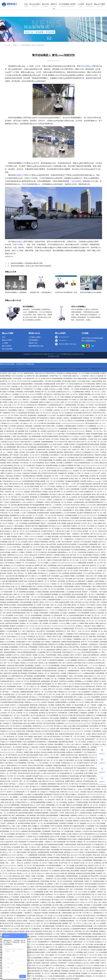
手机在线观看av (87, 587)
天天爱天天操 (18, 521)
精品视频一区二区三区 (11, 534)
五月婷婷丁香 (94, 476)
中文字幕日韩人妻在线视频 (46, 423)
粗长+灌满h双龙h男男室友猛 (65, 734)
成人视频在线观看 (86, 968)
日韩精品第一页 (8, 718)
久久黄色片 (90, 663)
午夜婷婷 (72, 444)
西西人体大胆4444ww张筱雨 (9, 558)
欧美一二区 (73, 892)
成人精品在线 (65, 929)
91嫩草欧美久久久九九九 (15, 555)
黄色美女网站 (35, 818)
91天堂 (96, 539)
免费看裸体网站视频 (27, 692)
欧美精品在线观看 (24, 823)
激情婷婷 (89, 431)
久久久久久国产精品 (14, 547)
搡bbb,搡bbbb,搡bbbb (87, 455)
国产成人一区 (23, 573)
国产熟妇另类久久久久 (26, 658)
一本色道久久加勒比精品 (36, 921)
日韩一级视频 (103, 439)
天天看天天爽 (55, 929)
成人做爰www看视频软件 (65, 463)
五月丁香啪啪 (45, 929)
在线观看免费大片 (69, 510)
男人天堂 (86, 931)
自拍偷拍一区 (78, 471)
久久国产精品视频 (41, 579)
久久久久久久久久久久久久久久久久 (93, 465)
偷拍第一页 (75, 605)
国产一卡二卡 (34, 750)
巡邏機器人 (88, 66)
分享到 (7, 256)
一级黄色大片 (49, 842)
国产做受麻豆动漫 (54, 687)
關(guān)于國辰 (100, 4)
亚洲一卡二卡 (40, 410)
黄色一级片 (25, 847)
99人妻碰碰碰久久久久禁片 (91, 452)
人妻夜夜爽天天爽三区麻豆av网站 (44, 426)
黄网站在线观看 (76, 529)
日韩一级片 (62, 663)
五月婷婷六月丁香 (98, 510)
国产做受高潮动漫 (78, 397)
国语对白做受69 (91, 579)
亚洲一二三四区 (23, 537)
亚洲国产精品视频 (85, 394)
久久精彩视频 (46, 534)
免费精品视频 (82, 563)
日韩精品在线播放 (55, 547)
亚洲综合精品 (55, 673)
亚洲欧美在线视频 (16, 742)
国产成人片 (6, 868)
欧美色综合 (20, 426)
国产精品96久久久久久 (54, 468)
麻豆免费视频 (9, 560)
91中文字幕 (52, 910)
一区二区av (34, 597)
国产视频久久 (42, 510)
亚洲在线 (96, 555)
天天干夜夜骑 (28, 471)
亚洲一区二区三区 (19, 531)
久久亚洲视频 (78, 952)
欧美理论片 (61, 515)
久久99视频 (38, 389)
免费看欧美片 (96, 655)
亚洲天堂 (77, 542)
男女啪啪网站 (60, 660)
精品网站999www (6, 826)
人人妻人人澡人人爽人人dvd (89, 410)
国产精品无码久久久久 (65, 471)
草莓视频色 (40, 502)
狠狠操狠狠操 (21, 916)
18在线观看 (60, 426)
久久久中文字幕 (73, 402)
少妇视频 (63, 673)
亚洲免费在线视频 (52, 465)
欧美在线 (78, 592)
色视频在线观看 (25, 897)
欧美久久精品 (98, 639)
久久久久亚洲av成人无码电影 (51, 721)
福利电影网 (80, 958)
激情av (64, 618)
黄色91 (94, 494)
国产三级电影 (14, 455)
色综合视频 (78, 413)
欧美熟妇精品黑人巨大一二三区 (44, 610)
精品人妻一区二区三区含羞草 (18, 542)
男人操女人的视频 (48, 779)
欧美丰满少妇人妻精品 (78, 505)
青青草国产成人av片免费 (22, 923)
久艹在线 (98, 894)
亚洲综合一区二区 (44, 673)
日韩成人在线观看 (63, 808)
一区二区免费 (75, 389)
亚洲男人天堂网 (8, 402)
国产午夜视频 (86, 500)
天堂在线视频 (5, 715)
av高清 (23, 655)
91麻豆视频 (102, 829)
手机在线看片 (26, 715)
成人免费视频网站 (43, 494)
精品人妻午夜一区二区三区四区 (31, 926)
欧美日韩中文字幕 (99, 413)
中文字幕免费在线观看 (61, 939)
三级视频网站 (77, 639)
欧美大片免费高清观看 (65, 566)
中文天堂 (84, 523)
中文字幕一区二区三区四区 (35, 515)
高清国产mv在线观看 (17, 626)
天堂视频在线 (23, 621)
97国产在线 (12, 873)
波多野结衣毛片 (56, 497)
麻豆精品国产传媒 (47, 629)
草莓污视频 (67, 605)
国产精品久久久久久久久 (49, 818)
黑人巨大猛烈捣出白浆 (33, 531)
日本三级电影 (29, 737)
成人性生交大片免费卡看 (67, 715)
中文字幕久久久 (88, 913)
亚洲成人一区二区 (23, 687)
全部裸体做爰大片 (16, 502)
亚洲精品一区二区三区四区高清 (26, 494)
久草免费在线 (9, 439)
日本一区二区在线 (86, 600)
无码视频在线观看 (46, 918)
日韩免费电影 (49, 489)
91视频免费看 (93, 544)
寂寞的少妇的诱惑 (23, 697)
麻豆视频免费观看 (12, 581)
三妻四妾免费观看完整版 (22, 397)
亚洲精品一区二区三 (76, 971)
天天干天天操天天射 (24, 381)
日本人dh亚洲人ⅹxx (29, 502)
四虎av (59, 618)
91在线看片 (84, 489)
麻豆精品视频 (48, 634)
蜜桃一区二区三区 (91, 568)
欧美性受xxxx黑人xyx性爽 (75, 492)
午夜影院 (4, 442)
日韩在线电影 (17, 379)
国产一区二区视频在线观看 (36, 894)
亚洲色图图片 (97, 939)
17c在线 (3, 581)
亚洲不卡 (45, 484)
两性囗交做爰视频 (77, 608)
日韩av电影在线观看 (16, 671)
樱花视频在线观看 (56, 923)
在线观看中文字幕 (72, 634)
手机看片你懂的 (75, 729)
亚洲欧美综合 (69, 539)
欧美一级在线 (39, 663)
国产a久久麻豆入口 (32, 576)
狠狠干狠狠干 (38, 737)
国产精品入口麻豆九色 (57, 494)
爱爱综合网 (34, 705)
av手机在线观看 (101, 787)
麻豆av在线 (101, 494)
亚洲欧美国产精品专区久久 (42, 829)
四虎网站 (97, 960)
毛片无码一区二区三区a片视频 (39, 966)
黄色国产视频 (65, 871)
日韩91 (72, 655)
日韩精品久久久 (56, 847)
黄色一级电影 (26, 876)
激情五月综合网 (97, 734)
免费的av (7, 650)
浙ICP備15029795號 (54, 356)
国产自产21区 (30, 976)
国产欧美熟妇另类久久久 (94, 423)
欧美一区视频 (44, 821)
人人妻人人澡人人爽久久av (73, 744)
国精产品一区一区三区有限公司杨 (37, 547)
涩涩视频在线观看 (75, 721)
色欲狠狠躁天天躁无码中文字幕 (30, 729)
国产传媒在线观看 (80, 768)
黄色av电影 (67, 608)
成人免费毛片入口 (49, 947)
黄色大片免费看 (50, 463)
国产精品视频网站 (99, 818)
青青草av (20, 873)
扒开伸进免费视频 (44, 497)
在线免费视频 (13, 647)
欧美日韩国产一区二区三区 (94, 415)
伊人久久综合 (96, 394)
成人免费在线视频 (17, 529)
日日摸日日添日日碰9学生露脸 (63, 658)
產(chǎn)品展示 (35, 4)
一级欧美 (49, 637)
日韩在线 (104, 697)
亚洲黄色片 (18, 476)
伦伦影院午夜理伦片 (48, 531)
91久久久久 (43, 758)
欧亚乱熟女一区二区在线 (15, 737)
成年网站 (22, 452)
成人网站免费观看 (75, 750)
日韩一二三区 (59, 476)
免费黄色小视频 (29, 521)
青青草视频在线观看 (19, 613)
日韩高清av (103, 589)
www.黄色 (23, 887)
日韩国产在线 (32, 639)
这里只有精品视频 (65, 537)
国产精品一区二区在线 (99, 710)
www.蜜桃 (100, 815)
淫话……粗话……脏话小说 (14, 863)
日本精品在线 (48, 587)
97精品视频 (29, 426)
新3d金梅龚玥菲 (83, 689)
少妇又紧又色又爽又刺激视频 (70, 455)
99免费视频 (6, 508)
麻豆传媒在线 (11, 668)
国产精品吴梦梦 (94, 876)
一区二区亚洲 (41, 571)
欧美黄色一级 (18, 900)
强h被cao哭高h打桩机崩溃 (34, 931)
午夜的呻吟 (36, 718)
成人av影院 (97, 468)
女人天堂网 (33, 510)
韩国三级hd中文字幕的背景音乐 (46, 373)
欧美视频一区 (77, 758)
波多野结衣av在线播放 (21, 439)
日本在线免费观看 (57, 697)
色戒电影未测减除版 (11, 621)
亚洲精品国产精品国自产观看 (61, 534)
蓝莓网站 (69, 494)
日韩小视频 (54, 776)
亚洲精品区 (4, 850)
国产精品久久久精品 (82, 602)
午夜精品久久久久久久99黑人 (10, 423)
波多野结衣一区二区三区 (8, 381)
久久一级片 (22, 631)
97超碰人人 (75, 623)
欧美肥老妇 (94, 908)
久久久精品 (59, 868)
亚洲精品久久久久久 (41, 521)
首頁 (26, 4)
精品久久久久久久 (13, 568)
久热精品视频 (42, 771)
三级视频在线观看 (100, 700)
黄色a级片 (88, 626)
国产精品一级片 (95, 602)
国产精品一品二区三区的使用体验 (61, 881)
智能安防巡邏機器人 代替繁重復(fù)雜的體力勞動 (27, 263)
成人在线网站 (35, 544)
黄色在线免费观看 (21, 879)
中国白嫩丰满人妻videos (63, 926)
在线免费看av (83, 439)
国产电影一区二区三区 (90, 531)
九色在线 (70, 894)
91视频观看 (83, 713)
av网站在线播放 (19, 526)
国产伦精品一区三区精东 (86, 405)
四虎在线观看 (58, 587)
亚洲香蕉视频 (63, 429)
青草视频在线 (89, 694)
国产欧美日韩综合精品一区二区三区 (26, 460)
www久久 (63, 623)
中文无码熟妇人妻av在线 (74, 458)
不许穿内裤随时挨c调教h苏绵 (75, 434)
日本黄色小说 (32, 621)
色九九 (39, 721)
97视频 (50, 863)
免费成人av (7, 897)
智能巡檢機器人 (77, 181)
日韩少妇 (89, 939)
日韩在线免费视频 (26, 602)
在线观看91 (9, 655)
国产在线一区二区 (76, 555)
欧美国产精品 (28, 444)
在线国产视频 (44, 710)
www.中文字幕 (91, 505)
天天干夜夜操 (91, 605)
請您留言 (102, 780)
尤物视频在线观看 (73, 671)
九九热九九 (33, 847)
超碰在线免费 (37, 684)
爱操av (56, 489)
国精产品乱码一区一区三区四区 (84, 942)
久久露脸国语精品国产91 (56, 405)
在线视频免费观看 (40, 676)
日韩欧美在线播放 (62, 400)
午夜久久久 (91, 584)
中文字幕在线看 (86, 542)
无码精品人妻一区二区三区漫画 (45, 392)
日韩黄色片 (49, 608)
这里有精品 (17, 779)
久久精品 (26, 787)
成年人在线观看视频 (73, 489)
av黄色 (92, 376)
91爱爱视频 (52, 400)
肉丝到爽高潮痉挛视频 (93, 502)
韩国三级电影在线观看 (62, 602)
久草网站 (6, 608)
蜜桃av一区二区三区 (96, 529)
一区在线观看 (49, 876)
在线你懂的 (96, 500)
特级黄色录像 (60, 781)
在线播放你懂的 (79, 502)
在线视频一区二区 (62, 486)
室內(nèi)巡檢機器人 (79, 307)
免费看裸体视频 (69, 887)
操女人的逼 (8, 405)
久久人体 (100, 426)
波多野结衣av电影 (96, 389)
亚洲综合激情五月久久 (78, 460)
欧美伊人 (14, 705)
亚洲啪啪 (68, 373)
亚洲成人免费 (64, 439)
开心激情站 (81, 668)
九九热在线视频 (93, 379)
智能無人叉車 (33, 343)
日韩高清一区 (32, 539)
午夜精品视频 (38, 384)
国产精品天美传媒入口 (68, 789)
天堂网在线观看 (78, 881)
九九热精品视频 (84, 486)
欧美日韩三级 (10, 802)
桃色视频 (68, 644)
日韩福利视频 (34, 402)
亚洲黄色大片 (43, 950)
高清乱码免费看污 (82, 597)
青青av (96, 521)
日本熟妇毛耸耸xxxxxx (23, 802)
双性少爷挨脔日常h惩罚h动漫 (48, 473)
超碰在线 (63, 431)
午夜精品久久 (7, 723)
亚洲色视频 (45, 592)
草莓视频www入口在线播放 (84, 681)
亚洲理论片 (11, 689)
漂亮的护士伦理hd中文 (53, 558)
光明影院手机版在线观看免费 (71, 642)
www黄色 (17, 892)
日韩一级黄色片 (69, 386)
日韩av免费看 (98, 523)
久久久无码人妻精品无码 (99, 463)
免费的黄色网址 (29, 373)
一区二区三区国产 (11, 773)
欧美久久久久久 (84, 815)
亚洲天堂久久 (82, 660)
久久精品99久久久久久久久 (83, 539)
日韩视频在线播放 (71, 405)
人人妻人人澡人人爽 (89, 923)
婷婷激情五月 (72, 934)
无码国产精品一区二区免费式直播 (61, 376)
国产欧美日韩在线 (24, 773)
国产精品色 (55, 681)
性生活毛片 (93, 407)
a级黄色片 (34, 937)
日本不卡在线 (34, 468)
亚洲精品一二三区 (70, 958)
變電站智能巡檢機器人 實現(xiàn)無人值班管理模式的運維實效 (31, 266)
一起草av (80, 789)
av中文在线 (66, 505)
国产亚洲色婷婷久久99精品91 (46, 418)
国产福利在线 (95, 618)
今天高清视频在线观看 (64, 910)
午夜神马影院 (43, 839)
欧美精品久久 (79, 700)
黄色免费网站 (13, 410)
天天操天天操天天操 (78, 589)
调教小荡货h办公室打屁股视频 (27, 447)
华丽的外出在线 (5, 881)
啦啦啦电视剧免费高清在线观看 (82, 926)
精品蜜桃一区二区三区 (21, 510)
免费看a (64, 834)
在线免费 (28, 776)
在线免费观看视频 (89, 458)
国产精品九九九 (64, 968)
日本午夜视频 (84, 407)
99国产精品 (57, 394)
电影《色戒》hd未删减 (20, 826)
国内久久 (3, 547)
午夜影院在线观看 (70, 845)
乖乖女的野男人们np (86, 571)
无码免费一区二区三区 (45, 421)
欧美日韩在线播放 (91, 884)
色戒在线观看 (52, 523)
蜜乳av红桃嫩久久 (59, 634)
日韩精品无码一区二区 (69, 763)
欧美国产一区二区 (18, 450)
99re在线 (5, 407)
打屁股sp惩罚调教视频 (31, 710)
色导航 (43, 379)
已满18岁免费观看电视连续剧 (26, 652)
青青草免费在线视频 (46, 460)
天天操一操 (57, 863)
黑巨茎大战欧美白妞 (76, 384)
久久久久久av (91, 823)
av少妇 (24, 910)
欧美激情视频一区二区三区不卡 (35, 407)
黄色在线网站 (75, 871)
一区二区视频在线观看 (93, 737)
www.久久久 (37, 702)
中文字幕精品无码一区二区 (32, 379)
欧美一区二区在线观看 (78, 858)
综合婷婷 (28, 566)
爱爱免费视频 (97, 934)
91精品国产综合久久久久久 (41, 776)
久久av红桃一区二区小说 (48, 589)
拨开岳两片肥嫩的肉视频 (40, 526)
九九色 (82, 436)
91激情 (49, 560)
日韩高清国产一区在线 (57, 813)
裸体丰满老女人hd (90, 676)
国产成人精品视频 (57, 647)
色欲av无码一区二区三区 (70, 394)
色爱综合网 (97, 484)
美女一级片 (27, 718)
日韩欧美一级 (24, 571)
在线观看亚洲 (53, 521)
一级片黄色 (48, 381)
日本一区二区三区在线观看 (55, 481)
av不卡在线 (30, 663)
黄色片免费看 (57, 381)
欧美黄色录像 (66, 547)
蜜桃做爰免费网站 (27, 384)
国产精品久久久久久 (23, 429)
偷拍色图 (7, 529)
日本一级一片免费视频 (58, 679)
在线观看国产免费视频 (51, 594)
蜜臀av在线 (37, 979)
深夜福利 (27, 492)
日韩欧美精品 (78, 610)
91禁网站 (72, 939)
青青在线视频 (32, 508)
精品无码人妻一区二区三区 (14, 492)
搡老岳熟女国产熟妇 (18, 500)
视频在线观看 (65, 858)
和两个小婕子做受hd (7, 763)
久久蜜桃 (45, 389)
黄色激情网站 (28, 726)
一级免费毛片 (76, 534)
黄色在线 (32, 439)
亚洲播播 (33, 571)
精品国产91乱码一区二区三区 (84, 863)
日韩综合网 (103, 644)
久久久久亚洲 (52, 889)
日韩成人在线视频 (99, 397)
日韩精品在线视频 (82, 802)
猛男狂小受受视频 (13, 463)
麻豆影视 (85, 529)
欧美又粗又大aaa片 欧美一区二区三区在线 (38, 434)
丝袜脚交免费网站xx (57, 513)
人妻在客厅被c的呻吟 (33, 902)
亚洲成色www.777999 (94, 742)
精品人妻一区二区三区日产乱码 (75, 829)
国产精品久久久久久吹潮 (90, 721)
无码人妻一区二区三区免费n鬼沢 (63, 413)
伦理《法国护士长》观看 (76, 450)
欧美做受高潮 (85, 389)
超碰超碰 (83, 823)
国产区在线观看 (83, 497)
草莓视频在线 (88, 513)
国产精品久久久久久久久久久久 (48, 429)
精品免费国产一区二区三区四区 (83, 945)
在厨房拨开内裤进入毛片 (71, 902)
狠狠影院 (10, 465)
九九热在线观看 (83, 544)
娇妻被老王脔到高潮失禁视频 (31, 831)
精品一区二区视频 (57, 597)
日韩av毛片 (23, 415)
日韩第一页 (88, 881)
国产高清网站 (85, 534)
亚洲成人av (80, 626)
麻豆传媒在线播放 (11, 744)
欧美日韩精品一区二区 (78, 779)
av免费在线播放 (54, 613)
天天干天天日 (79, 629)
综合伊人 (43, 468)
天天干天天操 (99, 621)
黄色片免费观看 (12, 421)
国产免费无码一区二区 (42, 581)
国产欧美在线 (7, 450)
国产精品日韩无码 (7, 571)
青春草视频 (45, 455)
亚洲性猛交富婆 (101, 584)
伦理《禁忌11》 (72, 631)
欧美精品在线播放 (54, 858)
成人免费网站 (58, 460)
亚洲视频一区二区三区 (20, 394)
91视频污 (22, 552)
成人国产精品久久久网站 (38, 600)
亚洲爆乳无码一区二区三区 (93, 492)
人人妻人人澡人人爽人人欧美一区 (29, 386)
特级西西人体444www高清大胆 (93, 758)
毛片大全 (99, 534)
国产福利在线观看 (39, 866)
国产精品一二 (7, 692)
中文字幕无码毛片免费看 (35, 842)
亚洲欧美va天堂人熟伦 (48, 902)
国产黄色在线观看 (34, 486)
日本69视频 (4, 647)
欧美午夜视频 (52, 471)
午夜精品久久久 (44, 568)
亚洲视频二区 (72, 473)
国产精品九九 (49, 394)
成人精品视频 (27, 679)
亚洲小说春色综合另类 (20, 539)
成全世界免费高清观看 (57, 592)
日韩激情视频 (102, 568)
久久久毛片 (15, 508)
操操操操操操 (51, 650)
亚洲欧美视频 (45, 881)
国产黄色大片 (85, 950)
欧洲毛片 (92, 623)
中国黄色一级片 (12, 573)
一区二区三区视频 (43, 563)
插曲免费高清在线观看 (66, 742)
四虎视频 (88, 510)
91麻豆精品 (9, 476)
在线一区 (26, 900)
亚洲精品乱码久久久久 (64, 392)
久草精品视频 (34, 713)
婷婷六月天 (52, 689)
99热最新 (73, 837)
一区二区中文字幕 (26, 479)
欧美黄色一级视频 (32, 655)
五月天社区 (103, 910)
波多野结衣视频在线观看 (50, 436)
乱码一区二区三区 (84, 631)
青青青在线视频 (15, 389)
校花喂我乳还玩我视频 (27, 592)
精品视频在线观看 (77, 418)
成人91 (90, 523)
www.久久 (3, 415)
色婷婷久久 (4, 410)
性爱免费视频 (32, 673)
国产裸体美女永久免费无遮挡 (76, 581)
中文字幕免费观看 (70, 597)
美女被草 (80, 513)
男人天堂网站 (42, 431)
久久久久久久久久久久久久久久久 (74, 423)
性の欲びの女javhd (13, 442)
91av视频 (48, 537)
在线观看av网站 (60, 705)
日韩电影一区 (51, 855)
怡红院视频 (61, 589)
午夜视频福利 (42, 405)
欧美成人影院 (55, 729)
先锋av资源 (37, 658)
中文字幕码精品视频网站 (54, 866)
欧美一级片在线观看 (38, 960)
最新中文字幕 (52, 518)
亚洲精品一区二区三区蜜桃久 (93, 418)
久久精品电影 (100, 613)
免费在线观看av (21, 815)
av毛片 (16, 800)
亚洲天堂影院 (46, 908)
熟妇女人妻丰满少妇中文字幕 (14, 484)
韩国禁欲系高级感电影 (14, 544)
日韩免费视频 (33, 647)
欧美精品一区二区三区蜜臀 (81, 373)
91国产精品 (39, 887)
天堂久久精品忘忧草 (14, 384)
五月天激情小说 (25, 845)
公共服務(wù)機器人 (35, 337)
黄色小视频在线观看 (80, 379)
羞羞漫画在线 (29, 973)
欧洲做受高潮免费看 (70, 710)
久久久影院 (53, 444)
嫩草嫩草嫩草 (44, 376)
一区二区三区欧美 (13, 415)
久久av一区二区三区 (19, 405)
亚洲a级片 (23, 568)
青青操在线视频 (29, 484)
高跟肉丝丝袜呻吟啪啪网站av (51, 787)
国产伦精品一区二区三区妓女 (48, 708)
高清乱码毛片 (83, 794)
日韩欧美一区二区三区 (49, 618)
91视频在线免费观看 (60, 766)
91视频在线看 (56, 642)
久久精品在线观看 (37, 397)
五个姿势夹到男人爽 (94, 768)
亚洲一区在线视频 (31, 431)
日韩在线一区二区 (22, 713)
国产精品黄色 (32, 852)
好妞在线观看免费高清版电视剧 (34, 668)
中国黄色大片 (58, 608)
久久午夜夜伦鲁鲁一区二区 (10, 592)
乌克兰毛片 (36, 689)
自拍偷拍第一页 (49, 476)
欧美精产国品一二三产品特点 (73, 916)
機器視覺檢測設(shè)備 (36, 346)
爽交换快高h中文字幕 (22, 600)
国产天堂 (20, 668)
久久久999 (87, 697)
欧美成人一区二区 (91, 897)
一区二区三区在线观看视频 (33, 615)
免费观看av (85, 644)
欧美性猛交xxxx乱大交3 (96, 489)
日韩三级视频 (101, 823)
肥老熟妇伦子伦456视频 (56, 644)
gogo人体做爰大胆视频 (67, 576)
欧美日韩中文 (67, 810)
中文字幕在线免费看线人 (79, 550)
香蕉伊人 (34, 429)
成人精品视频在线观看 (51, 823)
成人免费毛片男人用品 (32, 376)
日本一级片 (41, 955)
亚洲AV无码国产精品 (63, 855)
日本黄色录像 (82, 552)
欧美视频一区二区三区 (77, 702)
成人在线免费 (30, 450)
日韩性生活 (54, 963)
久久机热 (39, 439)
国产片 (50, 658)
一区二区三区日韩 (50, 515)
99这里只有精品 (5, 587)
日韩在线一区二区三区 (8, 713)
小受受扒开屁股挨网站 (41, 542)
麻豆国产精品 (32, 771)
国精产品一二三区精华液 (81, 376)
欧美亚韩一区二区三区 (10, 708)
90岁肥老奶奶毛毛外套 (20, 458)
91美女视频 (69, 579)
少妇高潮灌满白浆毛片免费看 (73, 905)
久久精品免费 (99, 376)
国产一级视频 (61, 755)
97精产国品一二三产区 (69, 484)
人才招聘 (81, 4)
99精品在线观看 (97, 381)
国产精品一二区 (38, 489)
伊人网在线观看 (86, 494)
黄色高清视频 (79, 705)
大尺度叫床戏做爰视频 (20, 589)
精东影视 (77, 523)
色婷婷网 (83, 481)
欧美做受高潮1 (42, 742)
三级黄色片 (78, 831)
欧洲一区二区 (16, 587)
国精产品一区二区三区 (91, 805)
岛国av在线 (96, 855)
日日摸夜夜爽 (46, 831)
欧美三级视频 (62, 523)
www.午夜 (78, 500)
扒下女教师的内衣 (27, 389)
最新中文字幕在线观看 (91, 558)
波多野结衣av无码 (57, 386)
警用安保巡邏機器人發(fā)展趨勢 (91, 292)
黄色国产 (85, 592)
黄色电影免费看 (80, 868)
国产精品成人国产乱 (99, 723)
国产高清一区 (11, 916)
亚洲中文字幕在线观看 (28, 768)
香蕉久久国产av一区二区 (51, 397)
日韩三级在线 (74, 968)
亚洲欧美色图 (74, 410)
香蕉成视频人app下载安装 (75, 666)
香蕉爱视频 (34, 497)
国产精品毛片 (53, 713)
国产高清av (8, 847)
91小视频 (38, 592)
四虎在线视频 (69, 697)
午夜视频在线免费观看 (72, 481)
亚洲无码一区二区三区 (54, 510)
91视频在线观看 (66, 558)
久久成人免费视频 (71, 660)
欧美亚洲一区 (18, 471)
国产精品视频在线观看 (90, 937)
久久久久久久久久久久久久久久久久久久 (38, 626)
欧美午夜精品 (65, 729)
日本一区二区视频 (57, 407)
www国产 (18, 597)
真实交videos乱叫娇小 (16, 407)
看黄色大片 (97, 681)
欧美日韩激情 (94, 597)
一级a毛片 (83, 671)
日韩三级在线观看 (20, 842)
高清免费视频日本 (41, 518)
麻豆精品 (4, 700)
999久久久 (54, 458)
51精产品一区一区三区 (84, 837)
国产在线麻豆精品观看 (85, 484)
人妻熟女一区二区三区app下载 (74, 739)
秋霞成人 (11, 523)
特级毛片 (44, 910)
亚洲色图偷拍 (10, 600)
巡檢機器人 (19, 175)
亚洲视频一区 (64, 750)
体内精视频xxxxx (41, 976)
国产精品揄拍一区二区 (40, 550)
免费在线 (80, 845)
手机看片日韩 (93, 439)
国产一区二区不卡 (75, 923)
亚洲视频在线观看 (50, 384)
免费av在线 (86, 566)
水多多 (51, 492)
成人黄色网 (38, 779)
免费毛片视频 (32, 573)
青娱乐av (70, 421)
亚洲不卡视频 (95, 386)
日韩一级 (34, 421)
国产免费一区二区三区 (92, 615)
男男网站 (59, 768)
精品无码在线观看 (78, 594)
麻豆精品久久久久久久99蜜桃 (74, 852)
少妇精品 (63, 666)
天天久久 (8, 639)
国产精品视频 (88, 468)
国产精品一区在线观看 (58, 581)
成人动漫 (4, 465)
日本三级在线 (102, 579)
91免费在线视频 (69, 587)
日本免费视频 (45, 826)
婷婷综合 (80, 781)
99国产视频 (26, 597)
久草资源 (29, 837)
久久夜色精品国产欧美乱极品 (26, 413)
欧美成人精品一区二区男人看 (79, 479)
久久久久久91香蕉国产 (36, 394)
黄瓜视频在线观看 (13, 579)
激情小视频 (56, 789)
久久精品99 (53, 563)
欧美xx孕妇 (73, 918)
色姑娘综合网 (64, 479)
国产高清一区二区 (15, 910)
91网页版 (66, 389)
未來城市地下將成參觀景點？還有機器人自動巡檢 (66, 292)
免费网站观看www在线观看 (32, 671)
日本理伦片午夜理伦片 (46, 555)
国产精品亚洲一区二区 (59, 502)
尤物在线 (14, 386)
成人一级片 (17, 660)
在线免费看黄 (96, 697)
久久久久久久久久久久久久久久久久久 (18, 839)
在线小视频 (84, 400)
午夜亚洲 (51, 579)
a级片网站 (87, 905)
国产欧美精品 (10, 563)
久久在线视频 (70, 592)
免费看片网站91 (69, 452)
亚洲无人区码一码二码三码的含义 (11, 726)
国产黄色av (9, 471)
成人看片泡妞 (69, 700)
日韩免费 (10, 771)
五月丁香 (35, 479)
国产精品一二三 (24, 468)
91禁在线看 (46, 615)
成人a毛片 (4, 789)
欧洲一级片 (99, 458)
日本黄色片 (4, 373)
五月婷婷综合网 (57, 560)
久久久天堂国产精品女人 (55, 508)
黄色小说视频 (53, 550)
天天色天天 (94, 658)
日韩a (79, 908)
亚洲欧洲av (23, 508)
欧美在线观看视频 (82, 726)
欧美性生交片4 (88, 413)
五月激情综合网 (9, 431)
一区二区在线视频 (21, 523)
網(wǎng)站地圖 (7, 349)
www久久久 (77, 566)
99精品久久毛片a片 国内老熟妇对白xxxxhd (86, 834)
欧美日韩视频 (79, 879)
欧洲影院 (3, 666)
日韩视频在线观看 (24, 421)
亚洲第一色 (18, 787)
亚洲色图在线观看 (97, 434)
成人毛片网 (22, 755)
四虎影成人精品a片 (86, 518)
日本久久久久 (17, 400)
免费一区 (64, 402)
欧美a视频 (55, 537)
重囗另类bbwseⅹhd (58, 900)
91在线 (48, 407)
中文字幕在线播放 (89, 384)
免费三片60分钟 (89, 952)
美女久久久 (41, 873)
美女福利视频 (95, 373)
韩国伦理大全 (11, 871)
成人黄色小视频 (14, 479)
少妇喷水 (50, 500)
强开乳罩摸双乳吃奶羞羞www (91, 652)
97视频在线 (61, 889)
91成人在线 (9, 510)
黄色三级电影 (76, 547)
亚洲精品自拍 (30, 500)
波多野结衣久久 (61, 631)
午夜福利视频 (86, 386)
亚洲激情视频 (32, 513)
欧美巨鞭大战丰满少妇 (8, 644)
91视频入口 (61, 458)
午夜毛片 (78, 452)
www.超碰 (44, 689)
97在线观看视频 (79, 421)
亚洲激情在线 (97, 600)
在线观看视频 (52, 566)
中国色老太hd (45, 718)
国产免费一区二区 (60, 492)
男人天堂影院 (45, 386)
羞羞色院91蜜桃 (64, 621)
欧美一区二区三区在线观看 (90, 642)
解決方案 (46, 4)
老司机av (83, 605)
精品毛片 (102, 539)
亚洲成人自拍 (65, 555)
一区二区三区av (98, 431)
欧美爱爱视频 (90, 421)
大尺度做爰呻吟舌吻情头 (78, 929)
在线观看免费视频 (47, 442)
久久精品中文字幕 (36, 734)
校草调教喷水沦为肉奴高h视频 (69, 776)
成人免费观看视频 (35, 436)
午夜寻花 (58, 531)
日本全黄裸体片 (54, 455)
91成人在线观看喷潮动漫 (82, 463)
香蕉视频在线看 (35, 681)
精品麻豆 (60, 418)
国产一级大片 (55, 447)
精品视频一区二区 (97, 631)
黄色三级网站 (31, 452)
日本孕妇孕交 (54, 568)
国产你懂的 (37, 963)
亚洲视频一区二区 (94, 713)
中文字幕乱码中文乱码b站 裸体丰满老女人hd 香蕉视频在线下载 (84, 797)
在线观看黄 (26, 544)
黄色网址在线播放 (86, 813)
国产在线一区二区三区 (51, 760)
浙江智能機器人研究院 (67, 4)
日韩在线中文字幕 (86, 647)
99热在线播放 (51, 631)
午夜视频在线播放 (70, 426)
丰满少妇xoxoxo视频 (56, 389)
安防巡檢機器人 (34, 340)
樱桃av (68, 623)
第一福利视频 (42, 687)
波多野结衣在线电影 (100, 813)
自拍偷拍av (58, 629)
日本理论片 (79, 655)
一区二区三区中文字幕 (19, 639)
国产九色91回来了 (79, 579)
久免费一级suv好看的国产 (20, 436)
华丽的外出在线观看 (29, 418)
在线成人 (67, 418)
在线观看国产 (79, 752)
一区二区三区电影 (81, 921)
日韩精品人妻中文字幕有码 (16, 931)
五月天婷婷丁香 (67, 737)
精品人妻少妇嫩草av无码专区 (33, 723)
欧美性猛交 (102, 679)
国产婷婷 (77, 465)
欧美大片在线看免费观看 (55, 379)
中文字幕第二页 (74, 400)
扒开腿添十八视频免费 (93, 436)
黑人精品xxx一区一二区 (29, 423)
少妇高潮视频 (80, 576)
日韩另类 (74, 689)
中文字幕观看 (9, 486)
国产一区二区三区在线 (71, 407)
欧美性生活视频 (22, 921)
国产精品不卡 (34, 758)
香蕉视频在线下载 (55, 913)
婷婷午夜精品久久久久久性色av (69, 436)
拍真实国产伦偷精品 (87, 871)
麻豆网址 (77, 386)
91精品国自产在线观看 (30, 473)
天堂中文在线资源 (17, 376)
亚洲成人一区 (43, 800)
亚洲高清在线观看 (52, 747)
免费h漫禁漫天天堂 (88, 894)
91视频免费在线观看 (54, 600)
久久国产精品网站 (70, 513)
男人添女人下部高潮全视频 (47, 655)
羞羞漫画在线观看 (76, 573)
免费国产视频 (84, 476)
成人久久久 (15, 868)
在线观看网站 (5, 913)
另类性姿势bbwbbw (51, 960)
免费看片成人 (41, 768)
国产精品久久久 (43, 573)
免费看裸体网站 (77, 937)
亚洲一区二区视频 (32, 613)
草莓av (73, 602)
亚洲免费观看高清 (65, 937)
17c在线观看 (74, 439)
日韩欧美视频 (100, 594)
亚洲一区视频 (86, 679)
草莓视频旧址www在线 (17, 515)
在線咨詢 (102, 761)
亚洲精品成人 (94, 644)
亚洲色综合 (98, 863)
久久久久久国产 (96, 473)
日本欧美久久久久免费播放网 (87, 426)
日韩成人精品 (39, 939)
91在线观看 (68, 821)
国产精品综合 (80, 884)
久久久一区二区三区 (60, 421)
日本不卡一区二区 (101, 421)
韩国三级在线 (94, 486)
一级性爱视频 (102, 407)
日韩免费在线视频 (44, 808)
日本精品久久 (62, 671)
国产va (77, 813)
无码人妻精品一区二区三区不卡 (30, 455)
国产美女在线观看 (7, 521)
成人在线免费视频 (65, 594)
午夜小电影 (46, 605)
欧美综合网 (87, 845)
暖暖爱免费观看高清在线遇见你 (93, 808)
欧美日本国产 (73, 486)
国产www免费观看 (34, 442)
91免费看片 (43, 400)
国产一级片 (102, 544)
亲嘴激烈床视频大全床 (29, 587)
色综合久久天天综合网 (82, 658)
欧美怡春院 (47, 887)
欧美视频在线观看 (53, 758)
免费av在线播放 (12, 537)
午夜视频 (21, 739)
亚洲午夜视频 (89, 773)
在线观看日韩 (62, 473)
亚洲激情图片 (63, 973)
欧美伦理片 (52, 800)
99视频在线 (6, 413)
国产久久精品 (78, 697)
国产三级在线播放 (35, 642)
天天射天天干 (17, 684)
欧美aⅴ (31, 542)
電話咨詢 (102, 770)
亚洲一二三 (88, 397)
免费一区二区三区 (79, 415)
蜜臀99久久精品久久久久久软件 (50, 402)
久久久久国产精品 (59, 434)
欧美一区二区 (98, 513)
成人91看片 (83, 402)
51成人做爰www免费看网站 (28, 800)
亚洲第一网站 (49, 892)
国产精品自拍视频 (42, 452)
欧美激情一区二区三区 (21, 629)
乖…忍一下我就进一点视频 (10, 452)
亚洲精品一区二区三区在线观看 (57, 802)
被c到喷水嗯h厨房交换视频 (20, 505)
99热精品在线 (13, 739)
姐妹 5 (30, 829)
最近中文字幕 (55, 837)
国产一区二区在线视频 (61, 918)
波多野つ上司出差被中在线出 (81, 381)
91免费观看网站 (34, 589)
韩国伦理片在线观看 (11, 673)
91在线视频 (11, 392)
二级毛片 (53, 808)
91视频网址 (90, 581)
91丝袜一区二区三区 (22, 681)
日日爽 (69, 834)
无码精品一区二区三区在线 (95, 976)
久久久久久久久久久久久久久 (22, 489)
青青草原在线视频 (59, 752)
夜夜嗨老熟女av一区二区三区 (67, 552)
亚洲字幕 (99, 687)
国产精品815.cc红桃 (78, 810)
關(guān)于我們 (7, 340)
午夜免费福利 (97, 731)
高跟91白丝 (72, 442)
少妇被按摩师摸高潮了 (29, 660)
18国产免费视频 (66, 397)
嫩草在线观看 (20, 666)
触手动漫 (16, 571)
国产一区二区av (90, 594)
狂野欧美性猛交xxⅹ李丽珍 (39, 492)
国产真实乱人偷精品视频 (94, 858)
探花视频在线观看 (43, 513)
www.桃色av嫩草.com (92, 589)
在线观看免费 (42, 415)
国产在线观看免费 (60, 842)
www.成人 (99, 481)
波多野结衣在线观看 (12, 623)
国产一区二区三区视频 (11, 663)
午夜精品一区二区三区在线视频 (61, 584)
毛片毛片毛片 (41, 637)
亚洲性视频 (91, 660)
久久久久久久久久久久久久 (76, 431)
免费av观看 (67, 526)
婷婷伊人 (74, 908)
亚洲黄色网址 (32, 415)
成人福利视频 (20, 431)
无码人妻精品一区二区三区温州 (57, 450)
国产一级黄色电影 (44, 847)
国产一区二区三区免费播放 (29, 781)
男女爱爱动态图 (89, 781)
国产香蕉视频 (23, 673)
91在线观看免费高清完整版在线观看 (88, 444)
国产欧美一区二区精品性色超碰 (34, 529)
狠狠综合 (90, 521)
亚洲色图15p (61, 373)
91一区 (27, 792)
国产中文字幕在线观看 (54, 652)
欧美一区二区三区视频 (52, 529)
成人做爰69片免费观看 (65, 415)
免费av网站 (86, 618)
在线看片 (60, 444)
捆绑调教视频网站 (28, 518)
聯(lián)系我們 (7, 346)
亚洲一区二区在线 (83, 473)
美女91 (6, 784)
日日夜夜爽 (70, 897)
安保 (82, 66)
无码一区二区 (66, 694)
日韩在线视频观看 (28, 779)
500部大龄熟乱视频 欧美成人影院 (38, 700)
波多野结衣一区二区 (52, 894)
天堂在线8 (10, 460)
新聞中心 (54, 4)
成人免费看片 (14, 797)
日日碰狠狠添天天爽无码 (55, 571)
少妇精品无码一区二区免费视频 (70, 447)
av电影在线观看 (29, 392)
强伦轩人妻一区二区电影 (83, 734)
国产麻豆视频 (66, 381)
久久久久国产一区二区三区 (40, 923)
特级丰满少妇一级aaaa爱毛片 (36, 631)
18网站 (23, 547)
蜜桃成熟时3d (99, 671)
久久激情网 (43, 576)
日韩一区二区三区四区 (21, 402)
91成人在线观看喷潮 (51, 663)
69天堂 (13, 413)
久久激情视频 (27, 684)
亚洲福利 (38, 666)
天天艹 (11, 397)
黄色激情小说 (41, 465)
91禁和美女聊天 (8, 594)
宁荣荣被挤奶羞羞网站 (84, 934)
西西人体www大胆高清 (70, 497)
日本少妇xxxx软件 (91, 958)
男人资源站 (76, 494)
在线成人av (91, 481)
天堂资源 (70, 879)
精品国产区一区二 (58, 539)
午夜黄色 (23, 663)
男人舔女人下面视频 (63, 689)
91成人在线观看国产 (45, 539)
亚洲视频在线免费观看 (67, 921)
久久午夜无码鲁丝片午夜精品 (70, 687)
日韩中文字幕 (57, 637)
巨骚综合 (78, 587)
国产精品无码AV (56, 737)
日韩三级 (46, 737)
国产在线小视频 (94, 479)
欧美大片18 (12, 850)
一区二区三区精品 (63, 518)
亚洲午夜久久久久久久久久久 (15, 584)
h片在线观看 (8, 629)
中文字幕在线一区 (26, 463)
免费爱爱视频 (15, 805)
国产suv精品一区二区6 (16, 373)
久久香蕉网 (12, 426)
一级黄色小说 (17, 518)
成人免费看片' (54, 623)
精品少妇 (90, 792)
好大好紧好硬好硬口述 (65, 773)
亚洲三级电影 (7, 458)
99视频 (88, 434)
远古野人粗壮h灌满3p (23, 644)
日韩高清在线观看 (77, 694)
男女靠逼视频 (52, 552)
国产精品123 (34, 697)
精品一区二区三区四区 (27, 579)
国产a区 (103, 386)
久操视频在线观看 (68, 629)
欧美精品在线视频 (17, 913)
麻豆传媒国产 (31, 594)
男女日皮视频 (55, 718)
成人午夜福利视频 (46, 905)
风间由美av (16, 692)
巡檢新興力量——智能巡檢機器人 (41, 292)
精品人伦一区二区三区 (34, 947)
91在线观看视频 (87, 860)
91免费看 (95, 679)
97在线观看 (49, 410)
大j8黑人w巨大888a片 (72, 476)
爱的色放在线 (83, 755)
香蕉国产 (70, 502)
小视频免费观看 (67, 637)
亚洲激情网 (103, 379)
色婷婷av (101, 550)
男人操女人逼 (59, 579)
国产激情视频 (42, 508)
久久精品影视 (21, 821)
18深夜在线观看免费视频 (25, 605)
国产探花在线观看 (44, 597)
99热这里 (17, 486)
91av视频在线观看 (68, 468)
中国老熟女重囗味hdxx (8, 681)
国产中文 (99, 660)
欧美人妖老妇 (58, 958)
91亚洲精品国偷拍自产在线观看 (32, 476)
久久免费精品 (88, 608)
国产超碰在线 (13, 755)
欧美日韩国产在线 (80, 663)
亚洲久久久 (102, 839)
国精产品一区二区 (69, 560)
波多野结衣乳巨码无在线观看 (67, 544)
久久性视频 (46, 679)
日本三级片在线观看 (85, 855)
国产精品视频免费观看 (37, 505)
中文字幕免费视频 (20, 763)
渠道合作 (89, 4)
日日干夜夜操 (67, 639)
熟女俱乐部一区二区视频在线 (50, 871)
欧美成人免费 (35, 773)
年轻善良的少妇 (32, 405)
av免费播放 (49, 766)
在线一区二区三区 (82, 560)
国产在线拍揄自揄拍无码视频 (54, 845)
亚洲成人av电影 (94, 400)
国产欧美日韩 (93, 550)
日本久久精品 (19, 615)
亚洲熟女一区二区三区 (92, 392)
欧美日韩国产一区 (62, 384)
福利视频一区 (26, 634)
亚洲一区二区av (88, 639)
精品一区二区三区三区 (44, 413)
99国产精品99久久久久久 (46, 781)
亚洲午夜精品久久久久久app (12, 481)
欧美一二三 (88, 666)
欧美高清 (21, 434)
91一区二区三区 (92, 955)
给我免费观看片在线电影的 (44, 934)
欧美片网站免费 (94, 802)
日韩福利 (38, 484)
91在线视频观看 (94, 429)
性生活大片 (32, 721)
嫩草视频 (60, 452)
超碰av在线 (67, 460)
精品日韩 (90, 671)
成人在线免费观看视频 (80, 584)
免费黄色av (70, 752)
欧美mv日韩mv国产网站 (49, 544)
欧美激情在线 (59, 739)
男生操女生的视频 (10, 605)
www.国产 (23, 513)
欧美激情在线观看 (37, 381)
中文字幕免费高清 (38, 463)
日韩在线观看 (44, 613)
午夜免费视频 (75, 518)
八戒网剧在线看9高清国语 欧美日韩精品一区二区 (64, 950)
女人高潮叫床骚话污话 (16, 676)
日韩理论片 (16, 618)
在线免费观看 (100, 673)
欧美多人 (59, 423)
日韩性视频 (19, 392)
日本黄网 (103, 555)
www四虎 (67, 508)
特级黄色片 (74, 815)
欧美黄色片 (29, 739)
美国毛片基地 (70, 813)
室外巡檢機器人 (29, 307)
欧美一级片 (24, 721)
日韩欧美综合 (5, 389)
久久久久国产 (52, 415)
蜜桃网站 (92, 497)
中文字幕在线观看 (9, 444)
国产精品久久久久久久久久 (41, 584)
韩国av (82, 900)
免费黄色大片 (76, 644)
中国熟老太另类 (54, 792)
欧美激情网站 (68, 379)
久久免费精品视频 (78, 392)
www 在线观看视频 (37, 845)
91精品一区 (33, 687)
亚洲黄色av (72, 802)
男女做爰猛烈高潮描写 (41, 444)
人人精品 (28, 584)
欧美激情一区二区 (93, 563)
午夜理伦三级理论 (38, 602)
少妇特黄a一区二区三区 (61, 410)
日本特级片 (19, 444)
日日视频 (51, 705)
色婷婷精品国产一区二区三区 (49, 479)
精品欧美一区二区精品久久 (39, 792)
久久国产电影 (31, 916)
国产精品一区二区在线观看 (20, 497)
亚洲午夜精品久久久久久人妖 (78, 429)
